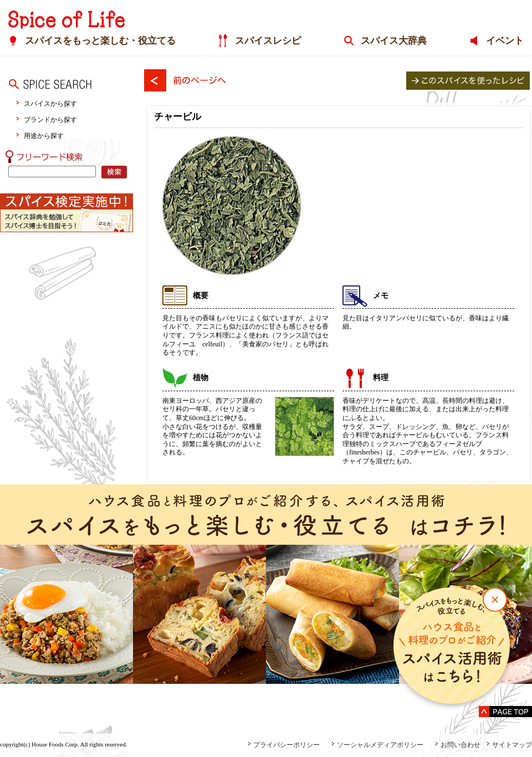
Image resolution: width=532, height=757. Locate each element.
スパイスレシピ (268, 41)
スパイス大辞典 (394, 41)
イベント (505, 41)
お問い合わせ (458, 745)
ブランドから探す (50, 119)
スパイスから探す (50, 103)
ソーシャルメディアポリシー (377, 745)
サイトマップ (509, 745)
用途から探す (44, 135)
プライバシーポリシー (284, 745)
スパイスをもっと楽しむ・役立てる (100, 41)
